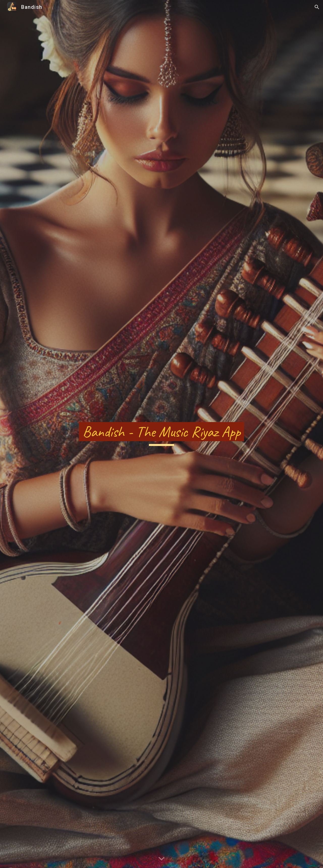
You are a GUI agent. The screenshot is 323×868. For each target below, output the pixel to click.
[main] (161, 434)
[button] (317, 7)
